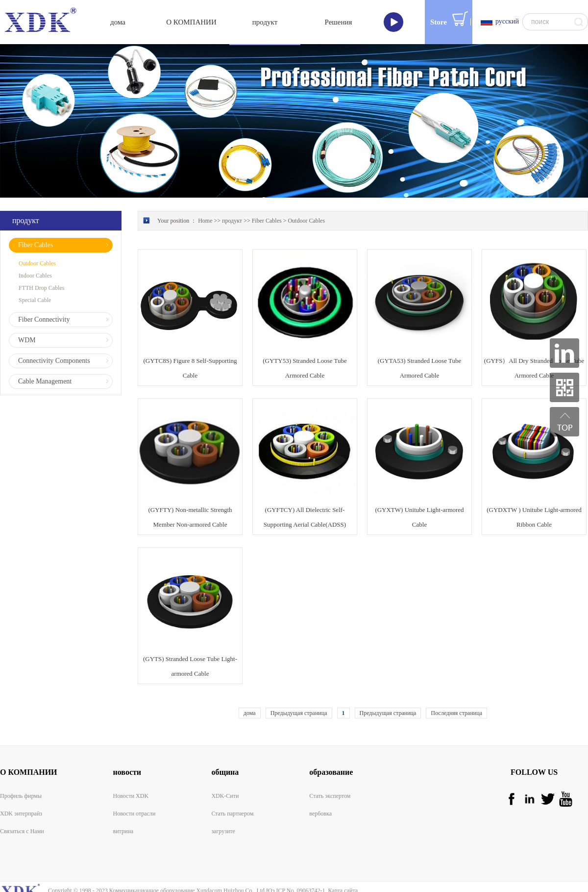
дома (250, 687)
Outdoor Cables (306, 195)
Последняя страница (456, 687)
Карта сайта (341, 865)
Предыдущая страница (299, 687)
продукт (232, 195)
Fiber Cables (267, 195)
